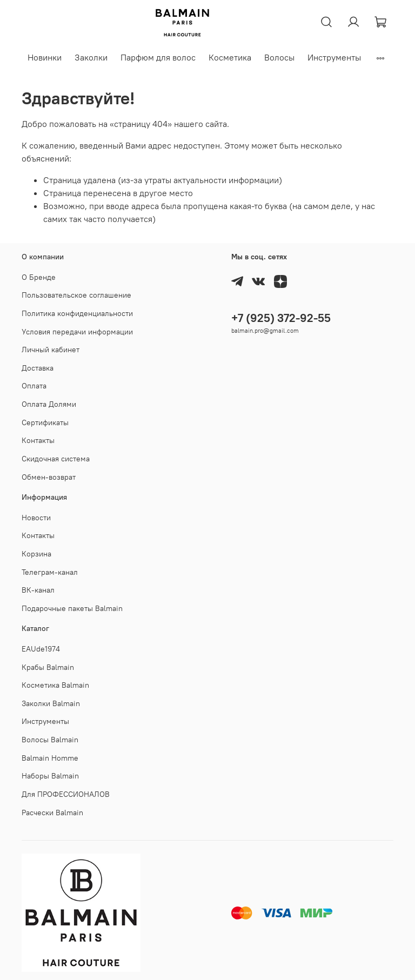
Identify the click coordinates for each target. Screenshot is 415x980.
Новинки (45, 57)
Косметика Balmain (55, 685)
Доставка (38, 368)
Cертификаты (45, 422)
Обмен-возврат (49, 477)
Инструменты (334, 57)
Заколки (91, 57)
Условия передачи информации (77, 332)
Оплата (34, 386)
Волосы (279, 57)
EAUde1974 (41, 649)
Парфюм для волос (158, 57)
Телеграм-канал (50, 572)
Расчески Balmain (52, 813)
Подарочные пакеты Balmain (72, 608)
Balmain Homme (50, 758)
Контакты (38, 440)
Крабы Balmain (48, 667)
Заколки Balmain (51, 703)
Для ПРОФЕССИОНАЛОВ (66, 794)
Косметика (230, 57)
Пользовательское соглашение (76, 295)
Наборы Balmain (50, 776)
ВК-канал (38, 590)
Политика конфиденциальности (77, 313)
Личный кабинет (51, 350)
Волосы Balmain (50, 740)
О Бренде (39, 277)
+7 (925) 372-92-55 (281, 318)
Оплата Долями (49, 404)
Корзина (36, 554)
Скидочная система (56, 459)
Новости (36, 518)
